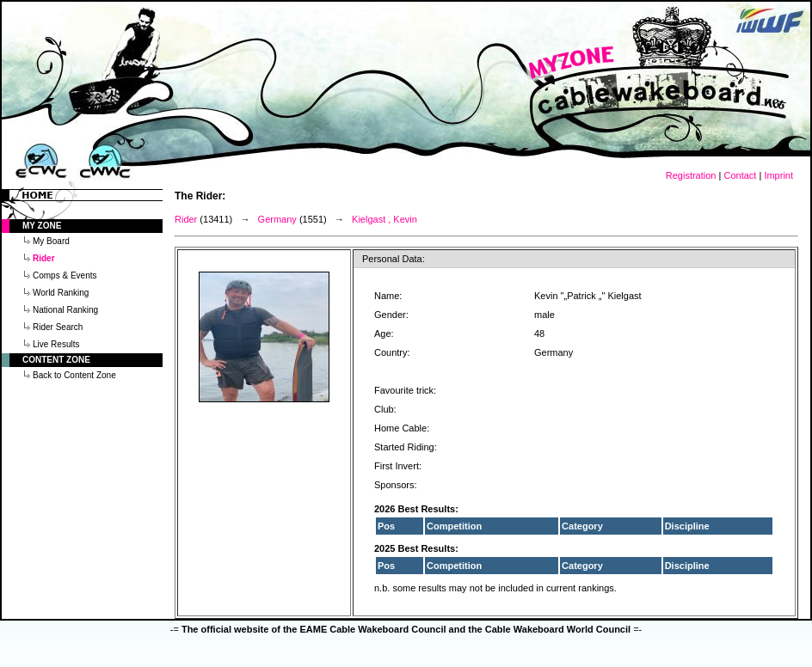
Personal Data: (394, 259)
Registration (691, 175)
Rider (186, 219)
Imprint (778, 175)
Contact (740, 175)
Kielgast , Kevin (384, 219)
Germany (277, 219)
